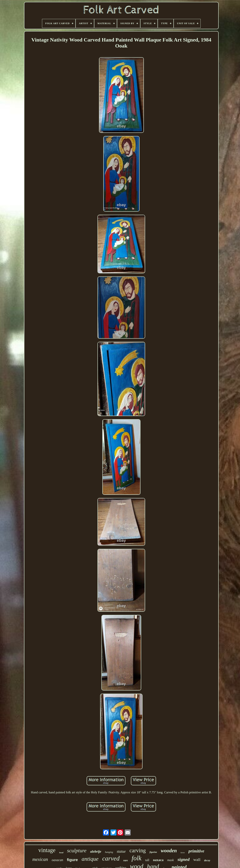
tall (147, 860)
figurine (153, 852)
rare (126, 860)
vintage (47, 850)
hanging (109, 852)
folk (136, 858)
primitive (196, 851)
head (61, 852)
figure (72, 860)
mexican (40, 859)
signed (184, 859)
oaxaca (158, 860)
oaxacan (57, 860)
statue (121, 851)
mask (171, 860)
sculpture (77, 851)
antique (90, 859)
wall (197, 859)
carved (111, 858)
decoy (207, 860)
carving (138, 850)
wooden (169, 851)
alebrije (96, 851)
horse (183, 853)
